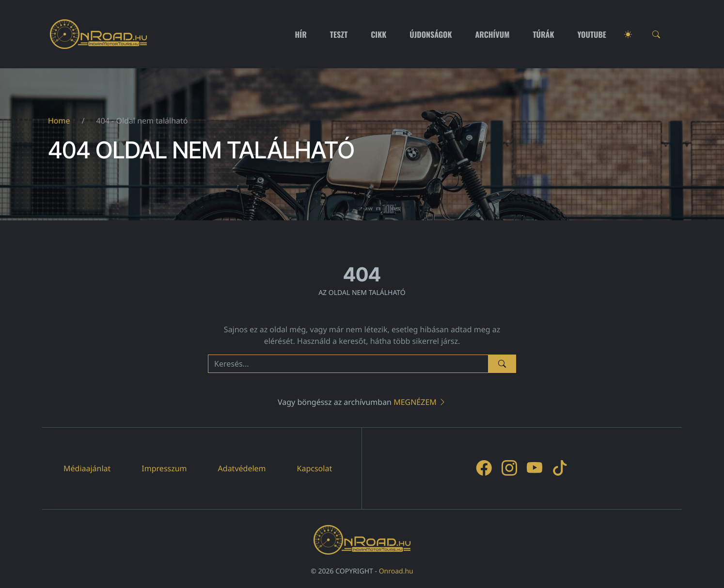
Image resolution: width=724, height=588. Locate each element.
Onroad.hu (396, 571)
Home (59, 121)
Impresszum (164, 468)
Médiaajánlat (87, 468)
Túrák (543, 34)
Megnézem (420, 402)
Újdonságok (431, 34)
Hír (301, 34)
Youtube (592, 34)
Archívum (493, 34)
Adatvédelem (242, 468)
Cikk (378, 34)
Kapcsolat (315, 468)
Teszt (339, 34)
